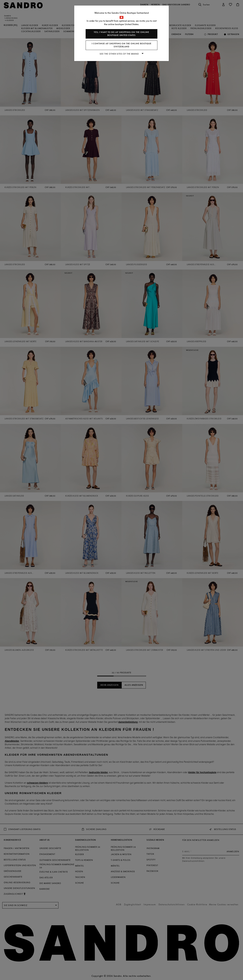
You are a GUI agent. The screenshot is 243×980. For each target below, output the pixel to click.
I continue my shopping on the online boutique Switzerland (122, 45)
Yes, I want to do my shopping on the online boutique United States (121, 34)
